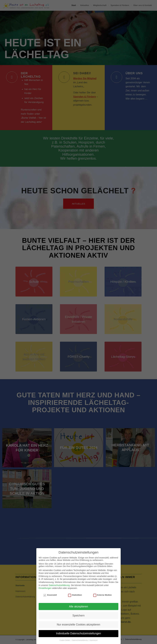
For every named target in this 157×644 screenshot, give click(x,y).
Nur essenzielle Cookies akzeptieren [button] (78, 629)
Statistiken (75, 600)
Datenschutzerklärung (59, 590)
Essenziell (50, 600)
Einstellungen (45, 593)
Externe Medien (102, 600)
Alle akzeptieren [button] (79, 611)
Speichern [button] (79, 620)
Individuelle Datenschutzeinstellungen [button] (79, 638)
